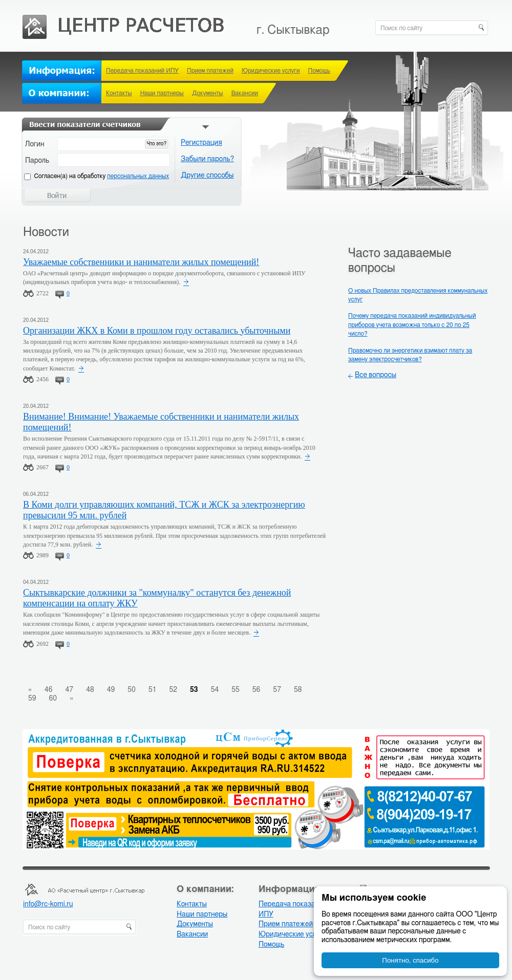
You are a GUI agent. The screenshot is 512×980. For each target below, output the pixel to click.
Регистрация (201, 143)
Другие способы (207, 176)
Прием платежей (210, 71)
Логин (35, 144)
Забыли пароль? (207, 159)
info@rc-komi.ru (48, 904)
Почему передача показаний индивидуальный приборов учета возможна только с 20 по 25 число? (412, 325)
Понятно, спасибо (410, 960)
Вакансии (245, 93)
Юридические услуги (271, 71)
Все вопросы (376, 375)
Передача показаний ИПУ (142, 71)
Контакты (119, 93)
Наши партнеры (162, 93)
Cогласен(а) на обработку (102, 176)
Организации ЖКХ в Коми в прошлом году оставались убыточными (157, 331)
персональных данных (138, 176)
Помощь (319, 71)
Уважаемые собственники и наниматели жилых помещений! (141, 262)
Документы (208, 93)
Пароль (37, 161)
